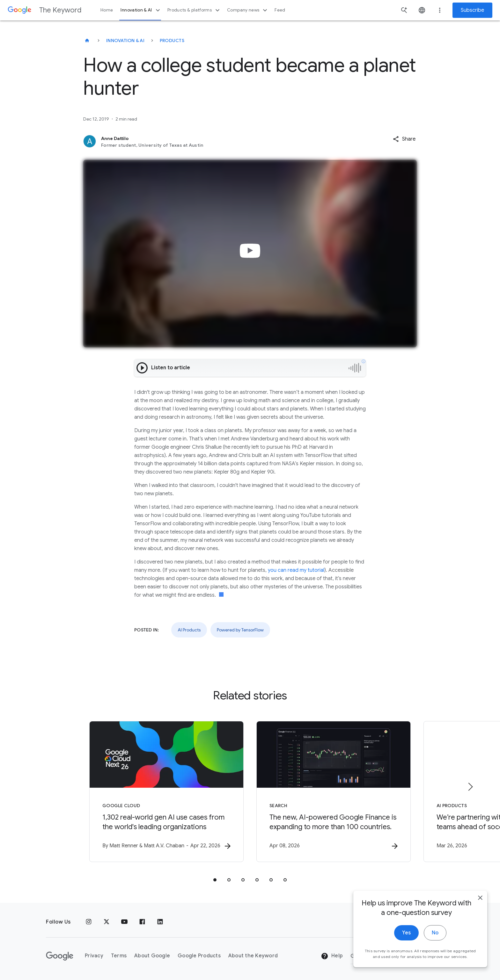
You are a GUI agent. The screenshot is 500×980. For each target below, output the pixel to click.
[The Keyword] (87, 41)
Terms (119, 956)
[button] (404, 139)
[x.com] (107, 922)
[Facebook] (142, 922)
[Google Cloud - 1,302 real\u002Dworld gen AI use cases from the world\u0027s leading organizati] (166, 792)
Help (332, 956)
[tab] (215, 880)
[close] (480, 899)
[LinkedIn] (160, 922)
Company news (248, 10)
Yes (406, 934)
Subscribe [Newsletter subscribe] (472, 10)
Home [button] (107, 10)
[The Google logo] (60, 956)
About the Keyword (253, 956)
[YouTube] (124, 922)
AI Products (189, 630)
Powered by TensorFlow (240, 630)
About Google (152, 956)
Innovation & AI (141, 10)
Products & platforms (194, 10)
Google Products (199, 956)
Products (172, 41)
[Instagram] (89, 922)
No (435, 934)
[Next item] (470, 787)
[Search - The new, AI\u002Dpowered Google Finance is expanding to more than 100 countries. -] (334, 792)
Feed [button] (280, 10)
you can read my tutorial (296, 570)
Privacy (94, 956)
